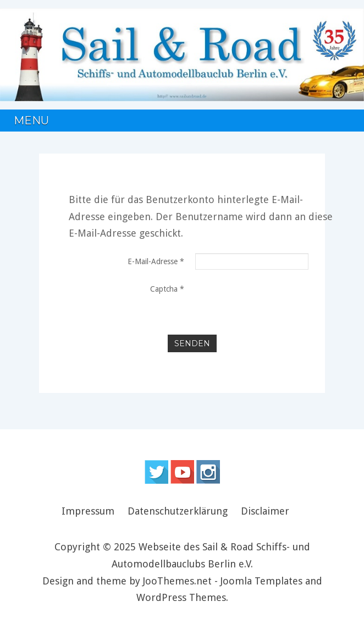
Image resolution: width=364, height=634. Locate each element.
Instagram (208, 472)
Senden (192, 343)
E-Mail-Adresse (156, 261)
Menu (31, 121)
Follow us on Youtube (182, 472)
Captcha (167, 289)
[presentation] (251, 319)
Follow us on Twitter (156, 472)
